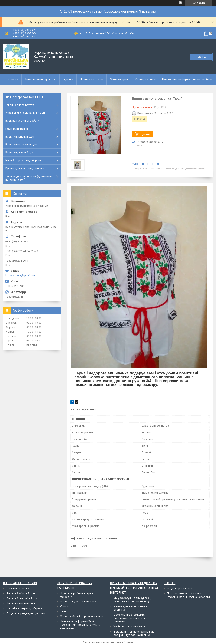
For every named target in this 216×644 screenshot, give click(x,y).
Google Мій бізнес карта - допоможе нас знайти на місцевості (130, 618)
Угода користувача (179, 589)
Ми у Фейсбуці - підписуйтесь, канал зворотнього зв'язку (132, 600)
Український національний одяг (26, 113)
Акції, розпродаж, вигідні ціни (24, 97)
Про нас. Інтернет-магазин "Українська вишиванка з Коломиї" (190, 595)
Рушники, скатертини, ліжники (25, 168)
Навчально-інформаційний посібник (187, 79)
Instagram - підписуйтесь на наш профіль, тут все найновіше (134, 633)
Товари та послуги (38, 79)
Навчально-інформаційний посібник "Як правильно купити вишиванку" (80, 625)
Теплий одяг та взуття (20, 105)
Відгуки (68, 79)
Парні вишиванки (17, 129)
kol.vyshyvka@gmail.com (21, 275)
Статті (64, 612)
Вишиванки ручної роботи (22, 121)
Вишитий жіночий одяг (20, 137)
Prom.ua (128, 642)
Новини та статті (91, 79)
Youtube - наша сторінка (129, 626)
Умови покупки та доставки (78, 602)
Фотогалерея (119, 79)
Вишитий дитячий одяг (20, 152)
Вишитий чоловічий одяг (21, 144)
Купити (145, 134)
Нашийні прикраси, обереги (23, 160)
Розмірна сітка (145, 79)
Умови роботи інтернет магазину (81, 616)
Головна (12, 79)
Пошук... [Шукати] (201, 57)
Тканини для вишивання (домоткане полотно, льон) (29, 178)
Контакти (66, 606)
